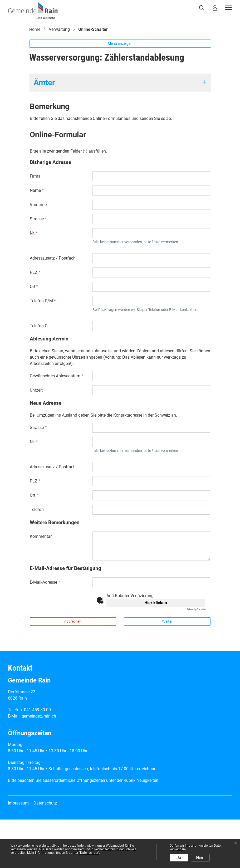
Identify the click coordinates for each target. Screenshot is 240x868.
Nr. (34, 282)
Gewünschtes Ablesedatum (57, 424)
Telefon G (39, 374)
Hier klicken (156, 651)
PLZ (35, 321)
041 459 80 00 (37, 758)
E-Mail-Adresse (45, 631)
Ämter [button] (44, 131)
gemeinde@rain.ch (39, 765)
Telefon (37, 558)
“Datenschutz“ (89, 853)
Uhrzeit (36, 439)
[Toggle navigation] (228, 8)
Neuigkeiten (147, 829)
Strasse (38, 267)
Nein (200, 858)
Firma (35, 225)
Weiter (167, 670)
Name (37, 239)
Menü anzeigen (120, 92)
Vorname (38, 253)
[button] (203, 8)
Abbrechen (73, 670)
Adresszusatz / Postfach (53, 307)
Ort (34, 335)
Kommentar (41, 585)
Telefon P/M (43, 349)
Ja (179, 858)
